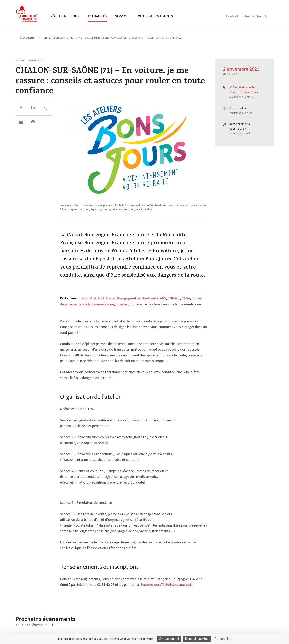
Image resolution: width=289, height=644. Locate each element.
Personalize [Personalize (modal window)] (223, 639)
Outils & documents (155, 16)
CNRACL (174, 298)
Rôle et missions (65, 16)
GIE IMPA (89, 298)
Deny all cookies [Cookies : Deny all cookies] (197, 639)
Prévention (36, 60)
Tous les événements (34, 625)
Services (122, 16)
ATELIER (20, 60)
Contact (232, 16)
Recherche (253, 16)
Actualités (97, 16)
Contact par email (240, 133)
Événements (27, 38)
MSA (101, 298)
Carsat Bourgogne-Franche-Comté (132, 298)
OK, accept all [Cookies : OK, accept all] (169, 639)
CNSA (186, 298)
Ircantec (122, 304)
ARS (163, 298)
